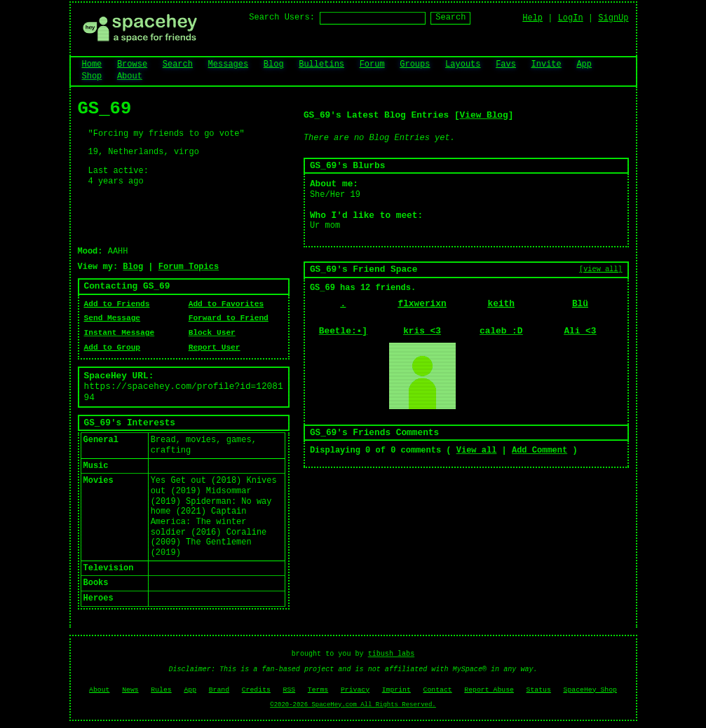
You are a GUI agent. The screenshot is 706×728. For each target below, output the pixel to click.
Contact (438, 690)
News (130, 690)
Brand (219, 690)
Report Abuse (489, 690)
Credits (256, 690)
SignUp (613, 18)
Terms (318, 690)
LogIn (571, 18)
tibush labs (392, 654)
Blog (274, 64)
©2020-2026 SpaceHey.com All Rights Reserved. (353, 705)
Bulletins (321, 64)
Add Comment (539, 451)
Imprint (396, 690)
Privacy (355, 690)
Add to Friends (117, 304)
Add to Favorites (226, 304)
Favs (506, 64)
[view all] (600, 269)
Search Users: (282, 18)
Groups (415, 64)
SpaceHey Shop (590, 690)
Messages (229, 64)
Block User (212, 333)
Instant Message (120, 333)
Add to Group (113, 348)
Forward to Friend (229, 318)
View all (477, 451)
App (584, 64)
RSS (290, 690)
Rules (161, 690)
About (130, 76)
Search (450, 18)
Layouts (463, 64)
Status (539, 690)
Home (92, 64)
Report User (215, 348)
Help (532, 18)
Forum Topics (189, 267)
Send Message (113, 318)
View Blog (484, 115)
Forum (372, 64)
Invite (547, 64)
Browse (132, 64)
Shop (92, 76)
